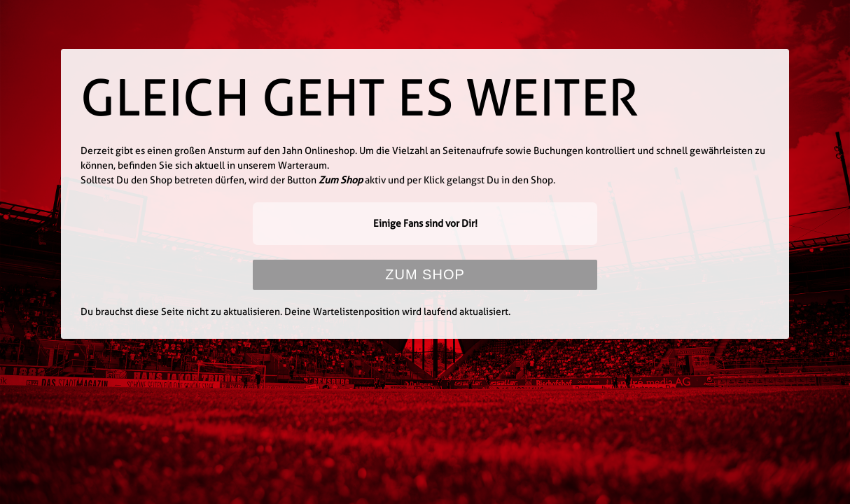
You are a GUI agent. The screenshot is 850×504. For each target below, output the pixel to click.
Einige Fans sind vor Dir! (425, 223)
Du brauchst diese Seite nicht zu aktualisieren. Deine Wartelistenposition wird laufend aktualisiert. (295, 311)
